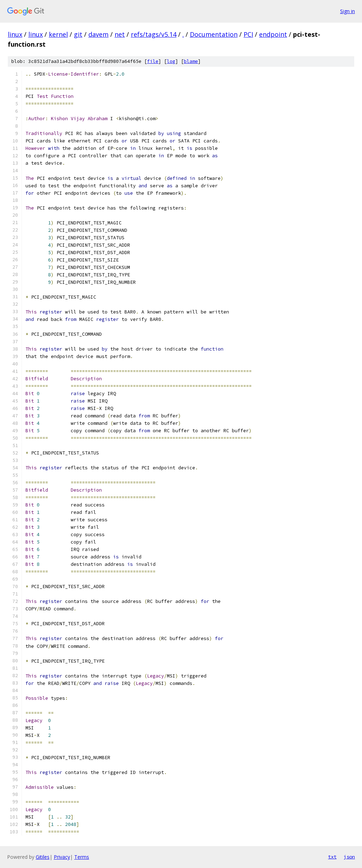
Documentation (214, 34)
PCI (248, 34)
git (78, 34)
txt (332, 857)
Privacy (62, 857)
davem (98, 34)
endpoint (273, 34)
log (171, 61)
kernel (58, 34)
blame (191, 61)
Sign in (348, 11)
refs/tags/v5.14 (154, 34)
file (153, 61)
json (349, 857)
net (120, 34)
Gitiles (43, 857)
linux (15, 34)
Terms (82, 857)
